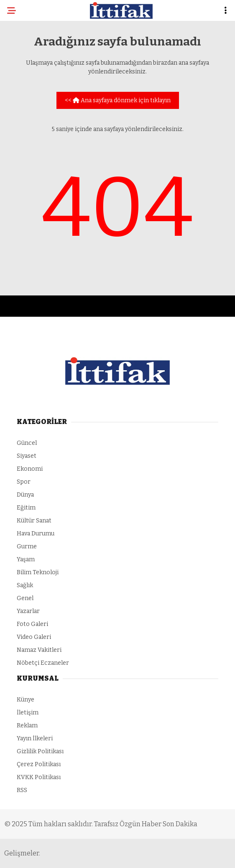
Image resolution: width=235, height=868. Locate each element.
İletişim (28, 713)
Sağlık (25, 585)
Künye (26, 700)
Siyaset (27, 456)
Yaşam (26, 559)
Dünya (25, 495)
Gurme (27, 546)
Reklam (27, 725)
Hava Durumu (36, 534)
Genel (25, 598)
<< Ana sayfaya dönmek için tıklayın (118, 100)
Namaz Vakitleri (39, 650)
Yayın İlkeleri (35, 738)
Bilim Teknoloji (38, 572)
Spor (24, 482)
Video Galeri (34, 637)
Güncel (27, 443)
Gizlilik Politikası (40, 751)
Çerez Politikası (39, 764)
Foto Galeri (32, 624)
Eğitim (26, 508)
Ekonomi (30, 469)
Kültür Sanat (34, 521)
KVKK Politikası (39, 777)
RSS (22, 790)
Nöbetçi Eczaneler (43, 663)
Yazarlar (28, 611)
